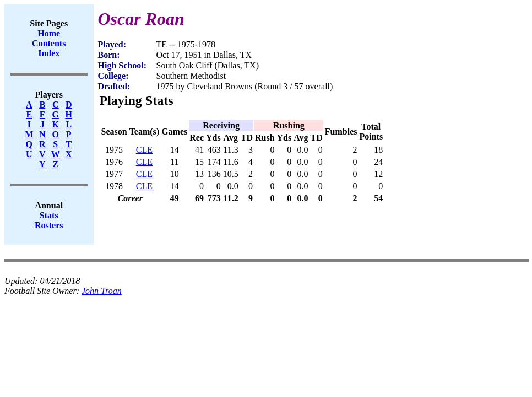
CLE (144, 150)
